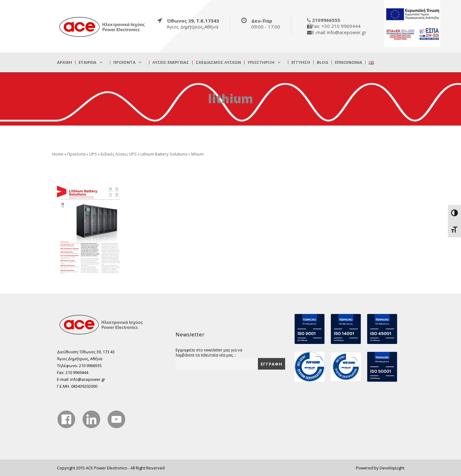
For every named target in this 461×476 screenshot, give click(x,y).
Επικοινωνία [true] (348, 62)
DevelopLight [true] (392, 468)
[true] (102, 27)
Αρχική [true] (64, 62)
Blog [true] (323, 62)
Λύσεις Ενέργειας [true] (171, 62)
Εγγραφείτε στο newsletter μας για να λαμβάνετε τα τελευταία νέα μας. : (209, 352)
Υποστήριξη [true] (261, 62)
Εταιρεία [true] (87, 62)
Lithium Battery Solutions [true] (164, 154)
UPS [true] (93, 154)
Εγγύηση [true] (301, 62)
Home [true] (58, 154)
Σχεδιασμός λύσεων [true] (218, 62)
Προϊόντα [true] (124, 62)
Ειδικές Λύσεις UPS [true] (119, 154)
